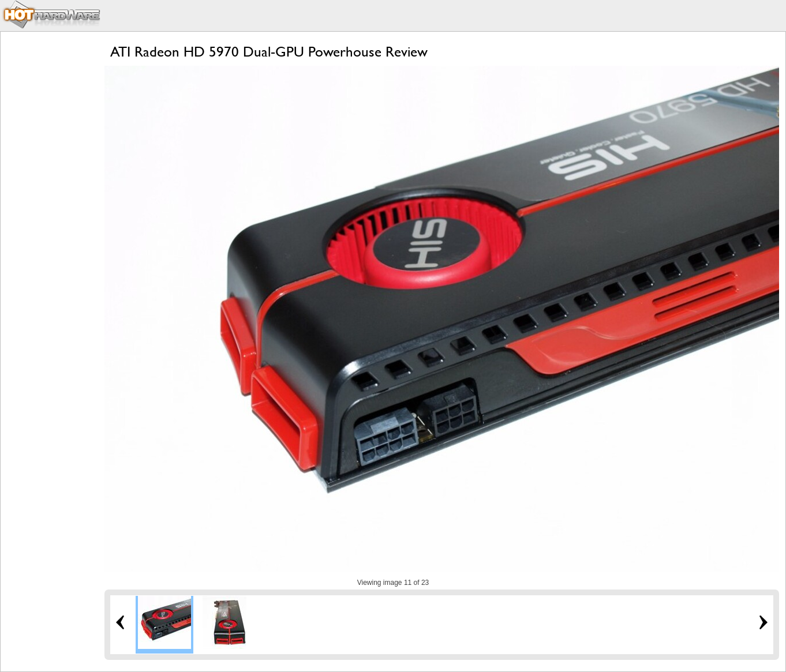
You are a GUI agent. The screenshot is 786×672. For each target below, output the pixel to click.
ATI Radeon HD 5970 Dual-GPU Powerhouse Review (269, 52)
